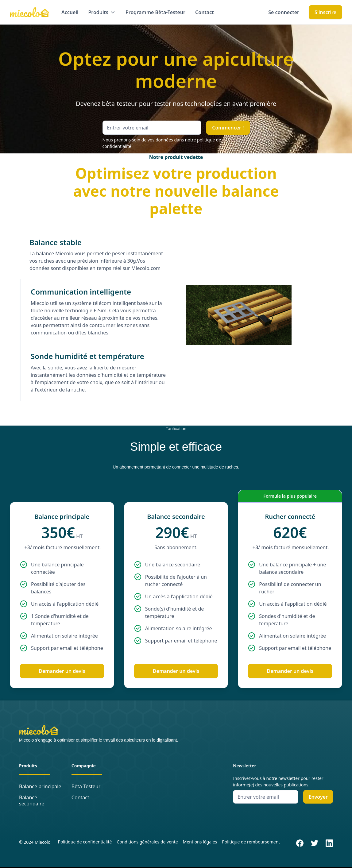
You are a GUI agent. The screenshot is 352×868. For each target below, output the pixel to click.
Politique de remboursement (251, 842)
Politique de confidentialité (85, 842)
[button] (102, 12)
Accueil (70, 12)
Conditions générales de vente (147, 842)
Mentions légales (200, 842)
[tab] (93, 255)
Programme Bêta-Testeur (155, 12)
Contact (205, 12)
